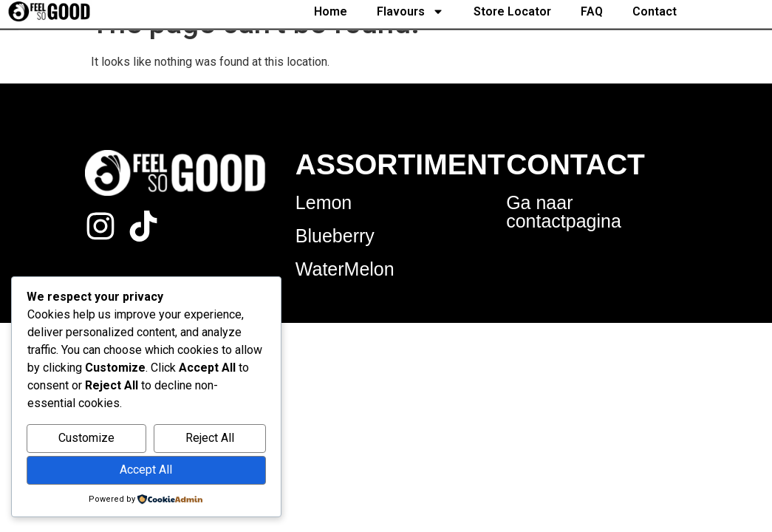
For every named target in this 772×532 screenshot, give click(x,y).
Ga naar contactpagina (564, 212)
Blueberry (335, 236)
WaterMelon (345, 269)
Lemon (324, 202)
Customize (86, 438)
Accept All (146, 470)
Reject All (210, 438)
